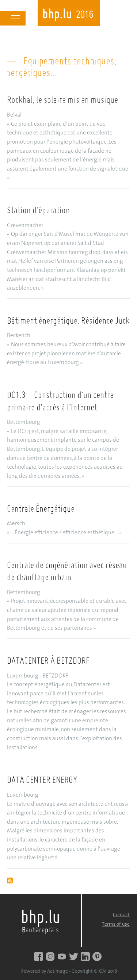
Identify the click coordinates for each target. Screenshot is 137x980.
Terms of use (116, 924)
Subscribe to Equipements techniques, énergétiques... (10, 881)
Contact (121, 915)
